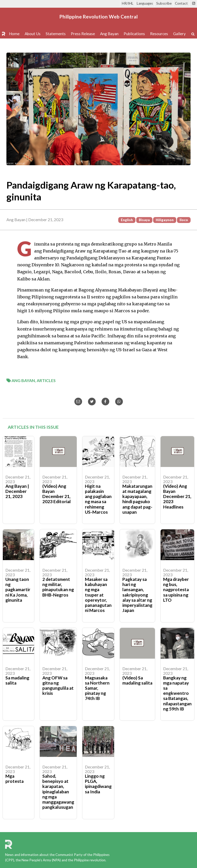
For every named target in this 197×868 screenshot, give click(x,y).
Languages (145, 3)
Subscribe (164, 3)
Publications (134, 34)
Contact (181, 3)
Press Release (83, 34)
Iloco (184, 220)
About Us (33, 34)
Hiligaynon (165, 220)
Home (14, 34)
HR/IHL (128, 3)
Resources (159, 34)
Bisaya (144, 220)
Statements (56, 34)
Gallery (179, 34)
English (127, 220)
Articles (46, 380)
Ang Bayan (109, 34)
